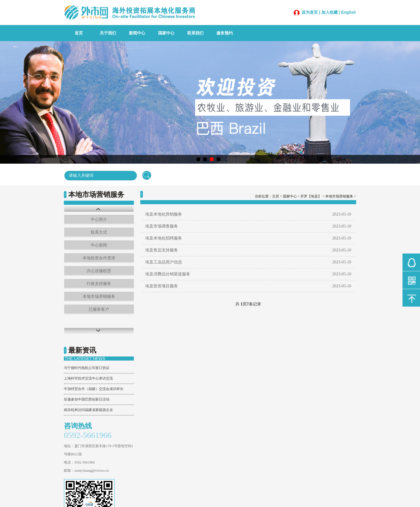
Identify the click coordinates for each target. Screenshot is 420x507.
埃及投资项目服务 (162, 286)
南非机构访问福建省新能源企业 (88, 410)
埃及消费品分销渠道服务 (168, 274)
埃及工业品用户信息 (164, 262)
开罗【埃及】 (311, 196)
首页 (79, 33)
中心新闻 (99, 245)
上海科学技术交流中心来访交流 (88, 378)
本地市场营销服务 (99, 297)
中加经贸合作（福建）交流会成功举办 (94, 389)
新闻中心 (137, 33)
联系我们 (195, 33)
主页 (276, 196)
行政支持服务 (99, 284)
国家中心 (166, 33)
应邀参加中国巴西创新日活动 (87, 399)
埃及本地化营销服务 (164, 214)
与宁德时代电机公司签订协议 (87, 368)
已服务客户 (99, 309)
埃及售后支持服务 (162, 250)
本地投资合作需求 (99, 258)
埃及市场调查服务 (162, 226)
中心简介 (99, 220)
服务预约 (225, 33)
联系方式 (99, 232)
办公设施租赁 (99, 271)
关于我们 (108, 33)
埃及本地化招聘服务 (164, 238)
